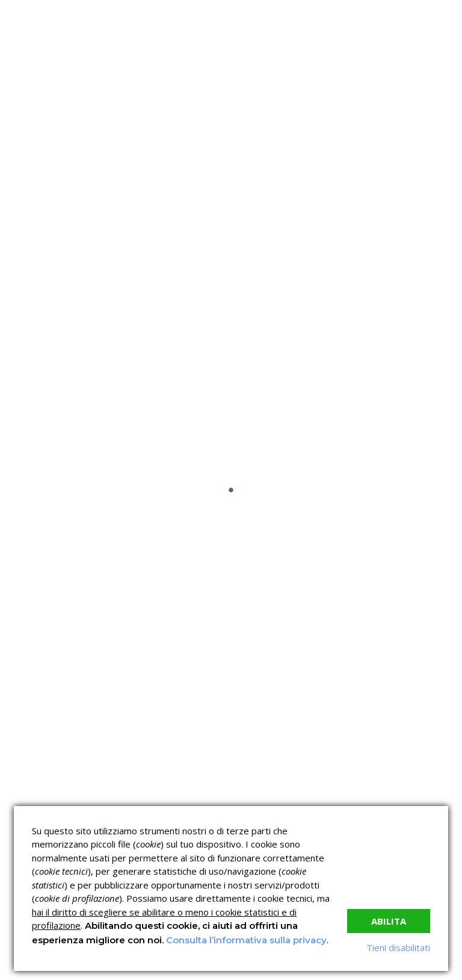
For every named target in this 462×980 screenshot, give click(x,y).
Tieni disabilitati (398, 947)
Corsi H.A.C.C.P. (270, 682)
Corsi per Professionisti (400, 682)
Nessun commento (406, 220)
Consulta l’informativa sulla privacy (246, 940)
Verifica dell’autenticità (285, 704)
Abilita (389, 921)
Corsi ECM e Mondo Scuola (395, 656)
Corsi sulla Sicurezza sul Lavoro (285, 656)
